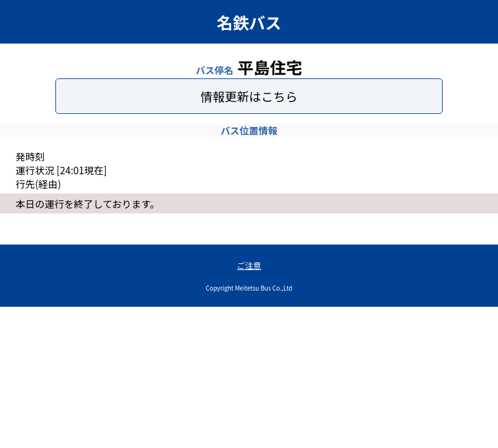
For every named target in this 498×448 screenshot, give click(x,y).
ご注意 (249, 265)
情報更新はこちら (249, 96)
